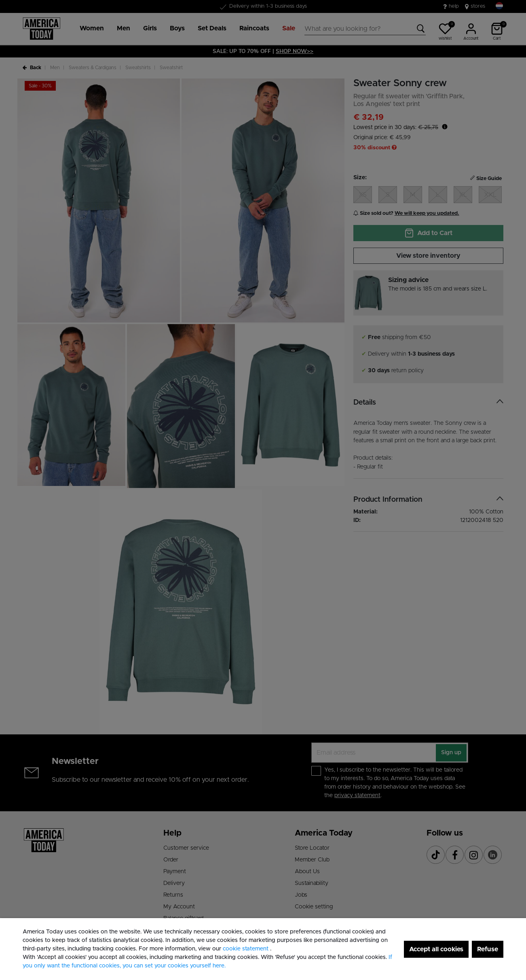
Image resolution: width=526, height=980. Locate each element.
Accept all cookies (436, 949)
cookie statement (246, 949)
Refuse (488, 949)
